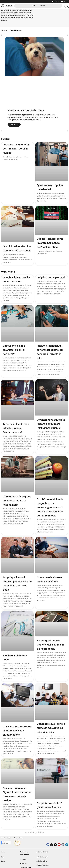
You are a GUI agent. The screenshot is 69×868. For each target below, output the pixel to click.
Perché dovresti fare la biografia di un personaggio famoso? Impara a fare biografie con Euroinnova (50, 507)
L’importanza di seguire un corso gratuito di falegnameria (17, 501)
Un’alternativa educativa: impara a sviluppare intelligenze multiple (51, 424)
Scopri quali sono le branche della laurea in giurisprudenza (50, 643)
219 (40, 820)
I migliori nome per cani (51, 277)
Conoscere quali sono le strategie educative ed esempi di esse (51, 720)
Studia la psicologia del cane (26, 110)
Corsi (33, 6)
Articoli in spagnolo (42, 848)
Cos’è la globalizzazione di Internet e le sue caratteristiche (17, 722)
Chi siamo (23, 851)
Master (43, 6)
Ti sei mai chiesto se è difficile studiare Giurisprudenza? (16, 428)
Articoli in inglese (42, 853)
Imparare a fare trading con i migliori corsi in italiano (16, 149)
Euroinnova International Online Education (26, 859)
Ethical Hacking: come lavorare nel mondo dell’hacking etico (50, 243)
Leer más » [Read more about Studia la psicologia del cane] (14, 125)
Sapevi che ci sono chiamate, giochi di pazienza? (14, 350)
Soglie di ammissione (43, 861)
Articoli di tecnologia (43, 857)
